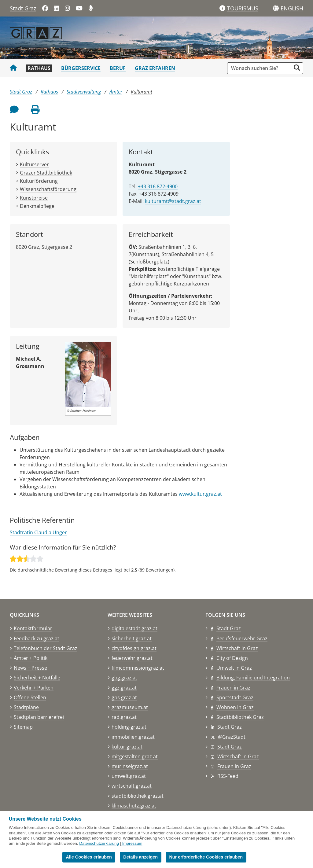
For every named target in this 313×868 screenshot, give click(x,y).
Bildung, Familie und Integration (253, 678)
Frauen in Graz (233, 688)
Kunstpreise (34, 198)
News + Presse (30, 668)
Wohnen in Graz (235, 707)
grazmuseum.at (130, 707)
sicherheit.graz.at (132, 638)
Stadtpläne (26, 707)
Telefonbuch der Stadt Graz (46, 648)
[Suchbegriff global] (261, 68)
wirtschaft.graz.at (132, 786)
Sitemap (23, 727)
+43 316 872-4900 (158, 186)
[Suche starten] (297, 68)
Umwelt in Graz (234, 668)
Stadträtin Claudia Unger (38, 532)
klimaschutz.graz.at (134, 806)
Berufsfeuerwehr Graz (242, 638)
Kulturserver (34, 164)
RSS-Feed (228, 776)
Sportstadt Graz (235, 697)
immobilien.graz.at (133, 737)
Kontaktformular (33, 628)
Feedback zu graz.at (37, 638)
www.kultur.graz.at (200, 494)
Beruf (118, 68)
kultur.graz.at (127, 747)
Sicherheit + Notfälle (37, 678)
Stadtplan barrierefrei (39, 717)
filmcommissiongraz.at (138, 668)
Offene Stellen (30, 697)
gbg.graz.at (124, 678)
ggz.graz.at (124, 688)
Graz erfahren (155, 68)
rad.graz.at (124, 717)
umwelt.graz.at (129, 776)
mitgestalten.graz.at (135, 756)
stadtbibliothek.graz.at (138, 796)
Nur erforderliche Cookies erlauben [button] (206, 857)
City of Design (232, 658)
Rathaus (39, 68)
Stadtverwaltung (84, 92)
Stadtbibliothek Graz (240, 717)
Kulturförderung (39, 181)
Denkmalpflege (37, 206)
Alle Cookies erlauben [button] (89, 857)
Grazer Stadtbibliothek (46, 173)
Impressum (132, 843)
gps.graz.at (124, 697)
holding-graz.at (129, 727)
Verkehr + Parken (34, 688)
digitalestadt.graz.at (134, 628)
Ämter (116, 92)
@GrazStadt (232, 737)
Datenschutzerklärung (99, 843)
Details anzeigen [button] (140, 857)
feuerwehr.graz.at (132, 658)
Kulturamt (142, 92)
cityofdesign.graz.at (134, 648)
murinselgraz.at (130, 766)
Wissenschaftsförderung (48, 189)
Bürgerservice (81, 68)
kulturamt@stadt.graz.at (173, 201)
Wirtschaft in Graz (237, 648)
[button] (292, 9)
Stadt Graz (23, 8)
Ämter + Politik (31, 658)
